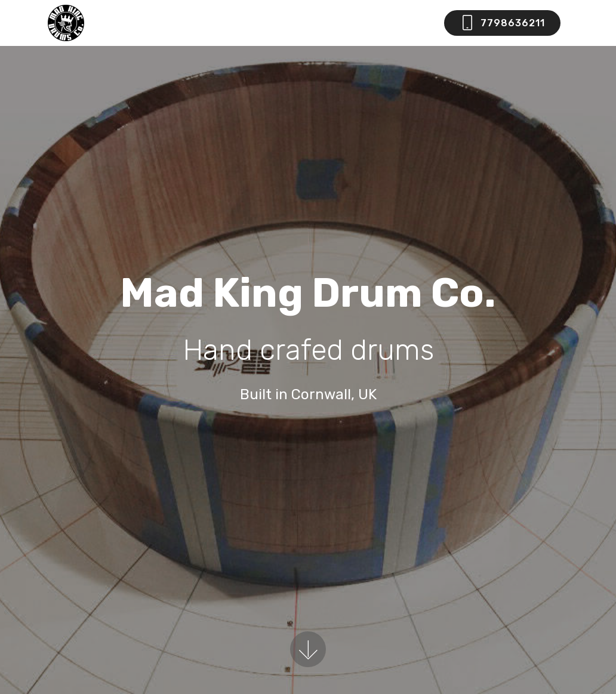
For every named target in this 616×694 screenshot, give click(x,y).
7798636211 (502, 23)
